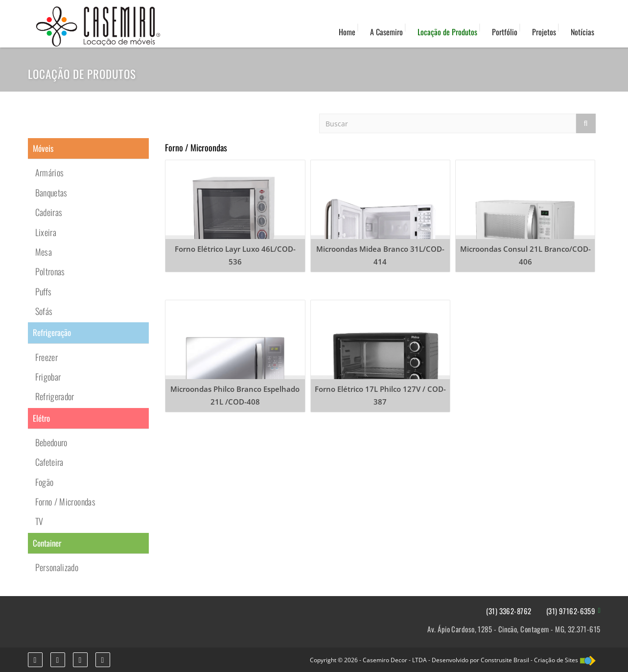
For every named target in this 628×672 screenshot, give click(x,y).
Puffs (44, 291)
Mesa (44, 252)
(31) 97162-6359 (571, 611)
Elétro (41, 418)
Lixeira (46, 232)
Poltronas (50, 271)
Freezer (47, 357)
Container (47, 543)
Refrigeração (52, 332)
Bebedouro (51, 442)
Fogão (45, 482)
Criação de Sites (556, 660)
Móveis (43, 148)
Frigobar (48, 377)
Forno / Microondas (65, 502)
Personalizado (57, 567)
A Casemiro (386, 32)
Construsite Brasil (505, 660)
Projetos (544, 32)
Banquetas (51, 192)
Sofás (44, 311)
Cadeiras (49, 212)
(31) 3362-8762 (509, 611)
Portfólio (505, 32)
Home (347, 32)
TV (39, 521)
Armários (50, 172)
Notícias (582, 32)
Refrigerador (55, 396)
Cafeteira (49, 462)
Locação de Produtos (447, 32)
